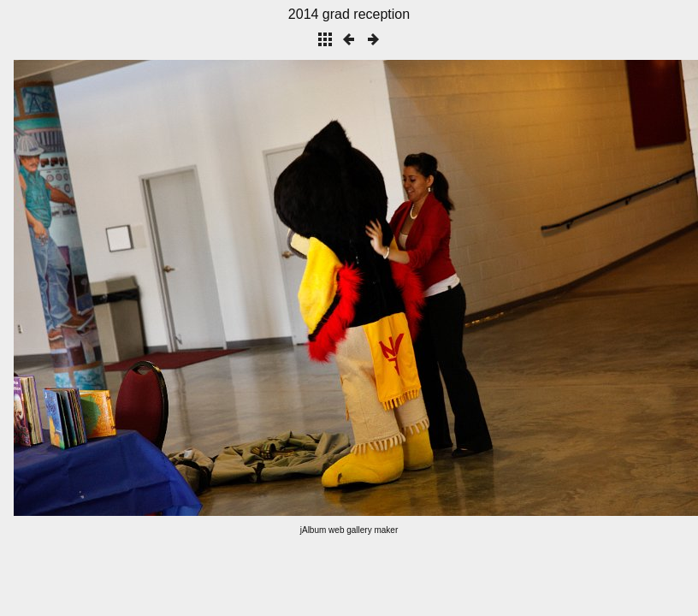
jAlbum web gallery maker (349, 530)
